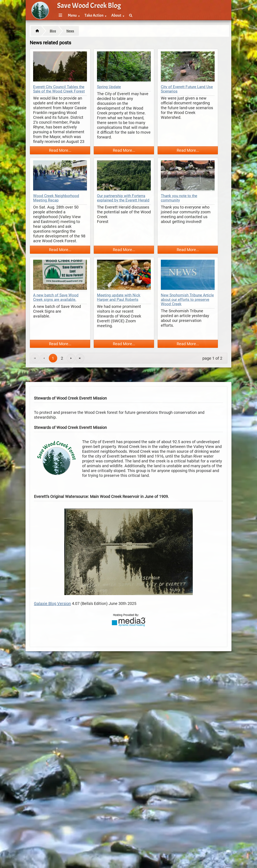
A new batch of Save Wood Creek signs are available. (56, 297)
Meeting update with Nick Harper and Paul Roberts (119, 297)
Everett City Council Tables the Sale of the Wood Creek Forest (59, 89)
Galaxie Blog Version (52, 603)
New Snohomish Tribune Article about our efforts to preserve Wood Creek (187, 300)
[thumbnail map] (60, 67)
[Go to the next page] (71, 358)
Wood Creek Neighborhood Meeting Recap (56, 198)
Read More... (60, 150)
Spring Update (109, 87)
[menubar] (95, 13)
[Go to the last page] (80, 358)
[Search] (131, 16)
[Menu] (60, 16)
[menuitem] (60, 16)
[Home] (36, 31)
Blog (53, 31)
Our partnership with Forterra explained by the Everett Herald (123, 198)
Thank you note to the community (179, 198)
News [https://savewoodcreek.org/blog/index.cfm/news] (70, 31)
